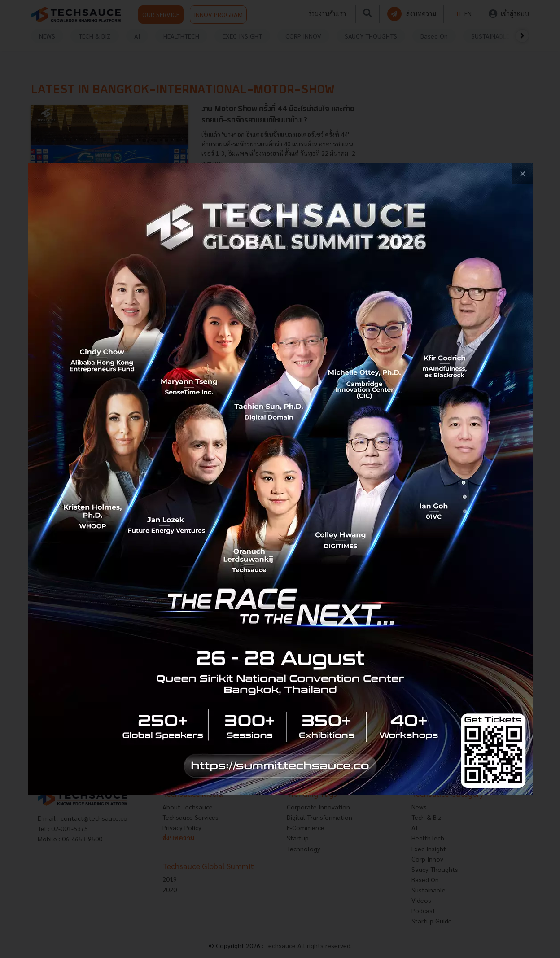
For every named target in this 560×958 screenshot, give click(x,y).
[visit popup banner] (280, 479)
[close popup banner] (523, 173)
